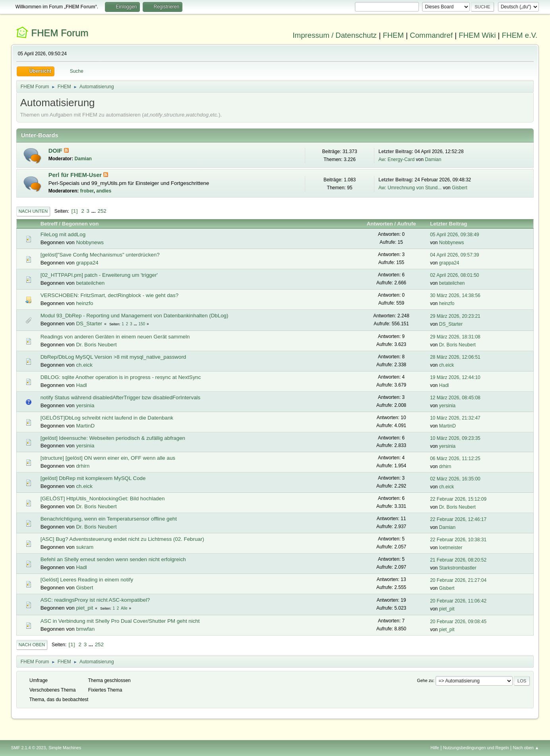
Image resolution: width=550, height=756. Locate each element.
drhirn (83, 466)
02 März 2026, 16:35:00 (455, 479)
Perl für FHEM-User (76, 175)
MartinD (85, 426)
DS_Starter (89, 324)
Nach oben (32, 645)
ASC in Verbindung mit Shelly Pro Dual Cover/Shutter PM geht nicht (120, 621)
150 (142, 324)
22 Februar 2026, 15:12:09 (458, 499)
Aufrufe (406, 224)
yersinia (85, 405)
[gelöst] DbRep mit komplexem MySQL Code (93, 478)
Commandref (431, 35)
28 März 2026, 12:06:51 (455, 357)
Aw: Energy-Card (396, 159)
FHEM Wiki (477, 35)
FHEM (393, 35)
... (94, 211)
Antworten (380, 224)
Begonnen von (80, 224)
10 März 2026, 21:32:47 (455, 418)
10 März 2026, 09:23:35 (455, 438)
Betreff (49, 224)
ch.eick (84, 365)
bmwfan (85, 629)
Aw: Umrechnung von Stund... (410, 188)
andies (104, 191)
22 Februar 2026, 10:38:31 (458, 540)
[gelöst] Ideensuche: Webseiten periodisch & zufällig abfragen (113, 438)
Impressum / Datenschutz (335, 35)
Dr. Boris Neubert (96, 345)
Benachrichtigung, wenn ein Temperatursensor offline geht (109, 519)
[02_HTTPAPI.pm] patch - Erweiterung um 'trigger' (99, 275)
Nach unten (33, 211)
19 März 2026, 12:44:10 (455, 377)
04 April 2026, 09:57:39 (454, 255)
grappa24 (87, 263)
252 (102, 211)
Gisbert (460, 188)
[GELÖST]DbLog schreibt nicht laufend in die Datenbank (107, 418)
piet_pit (84, 608)
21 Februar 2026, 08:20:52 (458, 560)
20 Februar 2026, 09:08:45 (458, 622)
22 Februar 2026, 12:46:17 (458, 519)
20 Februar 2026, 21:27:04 (458, 580)
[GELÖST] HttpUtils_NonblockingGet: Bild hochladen (103, 498)
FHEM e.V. (520, 35)
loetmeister (451, 548)
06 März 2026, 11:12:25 (455, 459)
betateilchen (90, 283)
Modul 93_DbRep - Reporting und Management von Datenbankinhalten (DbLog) (135, 316)
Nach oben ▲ (526, 748)
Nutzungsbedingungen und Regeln (476, 748)
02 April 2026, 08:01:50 (454, 275)
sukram (85, 547)
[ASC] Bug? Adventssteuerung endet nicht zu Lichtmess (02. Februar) (122, 539)
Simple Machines (65, 748)
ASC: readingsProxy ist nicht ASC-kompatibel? (95, 600)
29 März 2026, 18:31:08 (455, 337)
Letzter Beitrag (452, 224)
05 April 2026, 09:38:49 (454, 235)
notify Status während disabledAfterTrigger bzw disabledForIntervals (121, 397)
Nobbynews (90, 242)
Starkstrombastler (458, 568)
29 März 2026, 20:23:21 (455, 316)
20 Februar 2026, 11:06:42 (458, 601)
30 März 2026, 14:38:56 (455, 295)
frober (87, 191)
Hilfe (435, 748)
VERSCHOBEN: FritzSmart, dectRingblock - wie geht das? (109, 295)
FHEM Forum (60, 33)
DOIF (56, 151)
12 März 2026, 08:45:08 (455, 398)
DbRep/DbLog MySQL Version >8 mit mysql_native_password (113, 357)
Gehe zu (425, 680)
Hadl (81, 385)
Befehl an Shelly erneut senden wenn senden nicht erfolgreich (113, 559)
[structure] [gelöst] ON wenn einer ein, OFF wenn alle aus (108, 458)
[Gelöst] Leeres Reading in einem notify (87, 580)
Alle (124, 608)
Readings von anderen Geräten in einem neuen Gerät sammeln (115, 337)
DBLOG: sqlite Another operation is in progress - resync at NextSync (121, 377)
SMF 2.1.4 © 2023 (29, 748)
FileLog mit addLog (63, 234)
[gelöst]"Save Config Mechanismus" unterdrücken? (100, 255)
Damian (83, 159)
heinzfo (84, 303)
